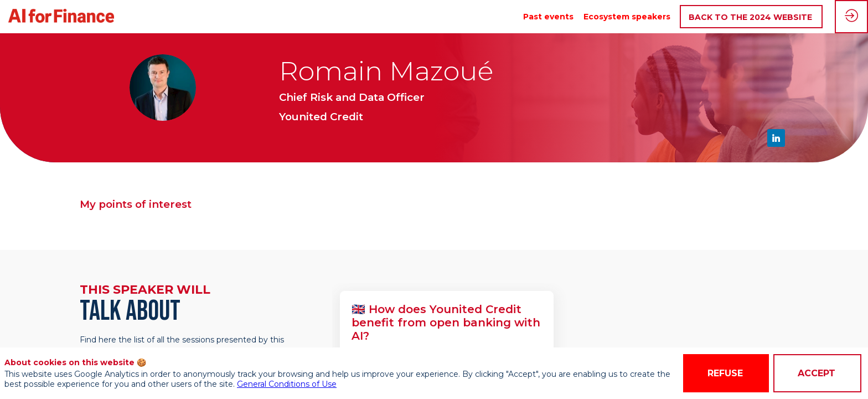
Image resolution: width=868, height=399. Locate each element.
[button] (751, 17)
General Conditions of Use (287, 384)
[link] (548, 17)
